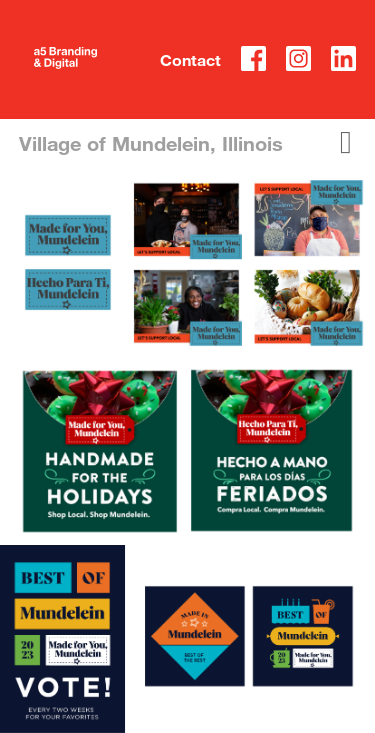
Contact (190, 60)
